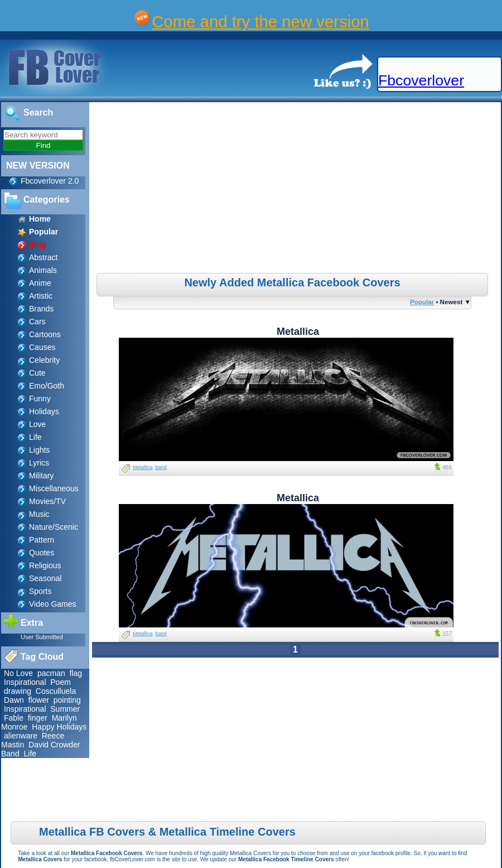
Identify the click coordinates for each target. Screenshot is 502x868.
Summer (65, 709)
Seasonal (45, 578)
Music (39, 514)
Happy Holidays (59, 727)
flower (39, 700)
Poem (61, 682)
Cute (37, 373)
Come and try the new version (260, 21)
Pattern (42, 540)
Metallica (143, 467)
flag (76, 673)
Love (37, 424)
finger (38, 718)
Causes (42, 347)
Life (35, 437)
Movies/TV (47, 501)
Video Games (53, 604)
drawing (18, 691)
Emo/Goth (47, 386)
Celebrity (44, 360)
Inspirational (25, 682)
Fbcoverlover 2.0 (50, 181)
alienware (21, 736)
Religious (45, 565)
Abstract (43, 257)
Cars (37, 322)
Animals (43, 270)
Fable (14, 718)
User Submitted (42, 637)
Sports (40, 591)
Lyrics (39, 463)
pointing (67, 700)
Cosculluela (56, 691)
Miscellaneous (54, 488)
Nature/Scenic (54, 527)
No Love (18, 673)
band (161, 467)
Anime (40, 283)
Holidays (44, 411)
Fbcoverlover (421, 80)
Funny (40, 399)
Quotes (42, 553)
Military (41, 476)
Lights (39, 450)
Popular (422, 302)
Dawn (14, 700)
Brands (41, 309)
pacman (51, 673)
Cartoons (45, 334)
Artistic (41, 296)
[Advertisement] (297, 189)
